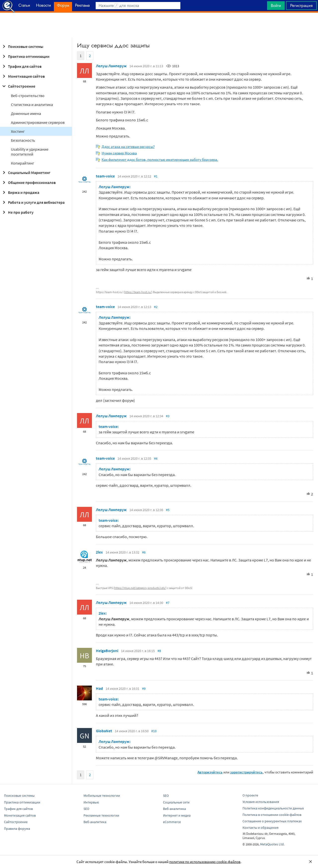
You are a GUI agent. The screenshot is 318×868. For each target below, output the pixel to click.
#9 (144, 689)
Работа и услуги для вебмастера (33, 202)
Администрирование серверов (38, 122)
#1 (156, 176)
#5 (168, 510)
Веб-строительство (28, 96)
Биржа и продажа (20, 192)
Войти (276, 5)
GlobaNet (104, 731)
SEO (86, 809)
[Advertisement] (159, 25)
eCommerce (172, 822)
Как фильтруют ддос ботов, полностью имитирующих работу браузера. (160, 159)
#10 (154, 731)
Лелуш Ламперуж (111, 66)
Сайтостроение (18, 86)
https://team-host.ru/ (138, 292)
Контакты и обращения (260, 828)
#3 (168, 416)
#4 (156, 458)
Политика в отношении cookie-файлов (272, 815)
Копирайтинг (23, 163)
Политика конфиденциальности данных (273, 808)
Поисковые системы (22, 46)
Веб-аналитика (95, 822)
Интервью (91, 802)
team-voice (105, 176)
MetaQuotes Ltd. (272, 844)
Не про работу (17, 212)
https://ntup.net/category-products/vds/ (140, 588)
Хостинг (18, 131)
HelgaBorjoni (107, 651)
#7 (168, 603)
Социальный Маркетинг (26, 173)
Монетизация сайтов (23, 76)
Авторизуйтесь (210, 772)
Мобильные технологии (102, 796)
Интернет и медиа (177, 815)
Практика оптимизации (25, 56)
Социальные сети (176, 802)
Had (99, 688)
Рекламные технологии (101, 815)
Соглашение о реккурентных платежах (272, 821)
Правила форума (17, 829)
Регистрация (301, 5)
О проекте (250, 795)
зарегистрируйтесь (246, 772)
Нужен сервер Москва (119, 153)
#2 (156, 307)
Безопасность (23, 140)
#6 (144, 552)
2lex (99, 552)
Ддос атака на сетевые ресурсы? (128, 147)
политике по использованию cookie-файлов (205, 862)
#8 (159, 651)
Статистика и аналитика (32, 104)
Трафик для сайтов (21, 66)
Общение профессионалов (28, 182)
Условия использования (261, 802)
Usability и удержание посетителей (30, 152)
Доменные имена (26, 113)
